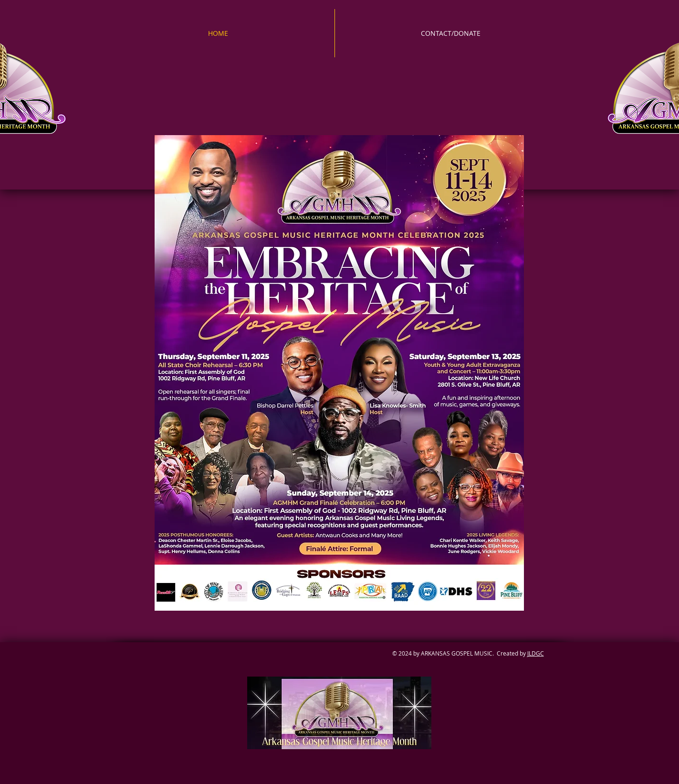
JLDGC (536, 653)
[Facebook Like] (251, 670)
